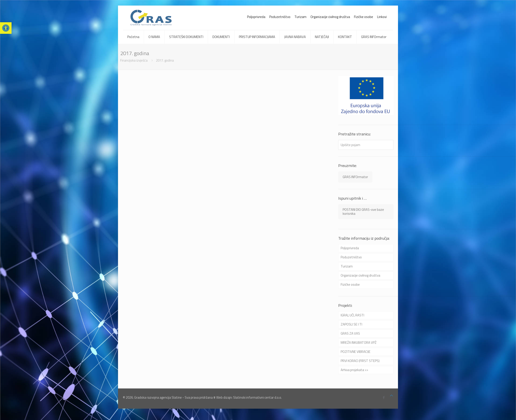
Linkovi (382, 17)
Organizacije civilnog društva (330, 17)
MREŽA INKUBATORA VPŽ (359, 343)
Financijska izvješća (134, 60)
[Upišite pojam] (366, 145)
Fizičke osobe (364, 17)
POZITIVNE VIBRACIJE (356, 352)
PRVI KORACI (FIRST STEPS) (360, 361)
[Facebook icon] (384, 397)
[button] (6, 28)
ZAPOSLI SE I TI (351, 324)
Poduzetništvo (280, 17)
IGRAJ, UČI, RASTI (352, 315)
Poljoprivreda (256, 17)
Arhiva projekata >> (354, 370)
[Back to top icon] (391, 396)
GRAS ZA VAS (350, 333)
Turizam (300, 17)
